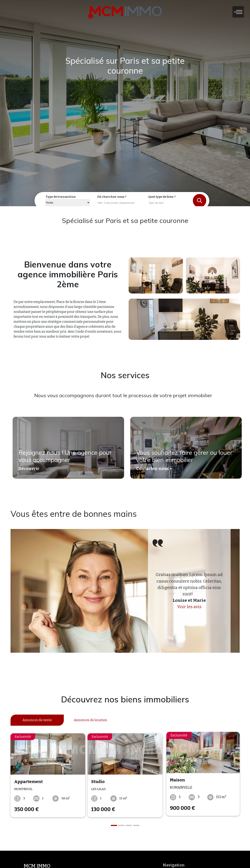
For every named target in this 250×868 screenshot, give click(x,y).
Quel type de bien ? (162, 197)
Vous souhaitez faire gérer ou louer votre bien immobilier (179, 458)
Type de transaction (61, 197)
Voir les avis (189, 607)
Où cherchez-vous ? (112, 197)
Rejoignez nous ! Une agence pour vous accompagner (68, 458)
